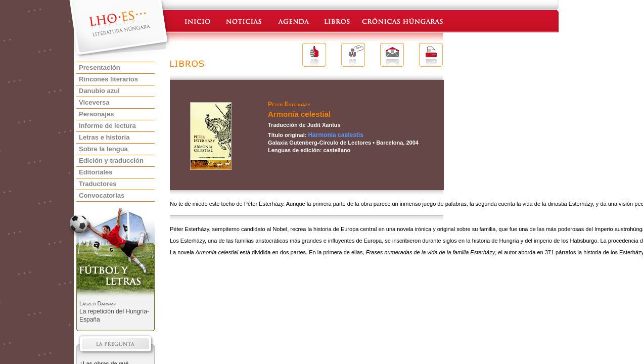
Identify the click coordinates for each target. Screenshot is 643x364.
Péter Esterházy (289, 104)
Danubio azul (99, 91)
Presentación (100, 67)
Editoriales (96, 172)
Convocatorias (102, 195)
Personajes (96, 114)
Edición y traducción (111, 161)
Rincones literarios (108, 79)
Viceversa (94, 102)
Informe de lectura (107, 126)
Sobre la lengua (103, 149)
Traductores (98, 184)
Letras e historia (104, 137)
